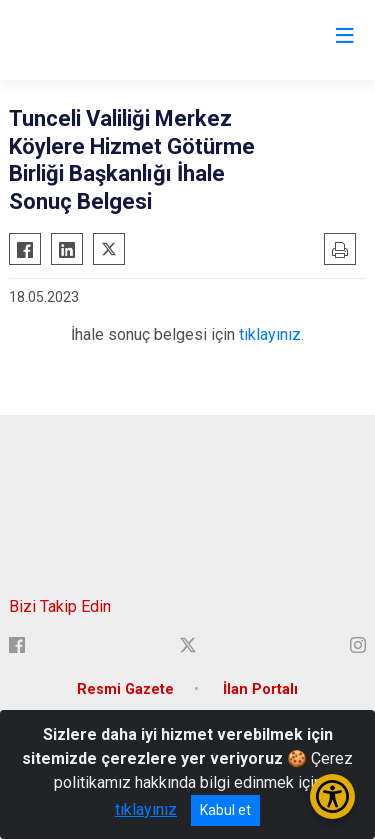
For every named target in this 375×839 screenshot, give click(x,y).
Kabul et (225, 810)
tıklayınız (146, 809)
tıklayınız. (271, 334)
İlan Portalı (260, 689)
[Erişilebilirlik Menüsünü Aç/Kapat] (332, 796)
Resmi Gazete (125, 689)
